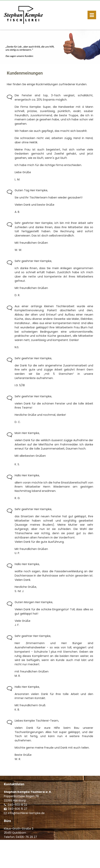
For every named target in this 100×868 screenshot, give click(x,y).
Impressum (11, 862)
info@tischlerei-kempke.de (26, 813)
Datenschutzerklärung (34, 862)
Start (72, 858)
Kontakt (81, 858)
